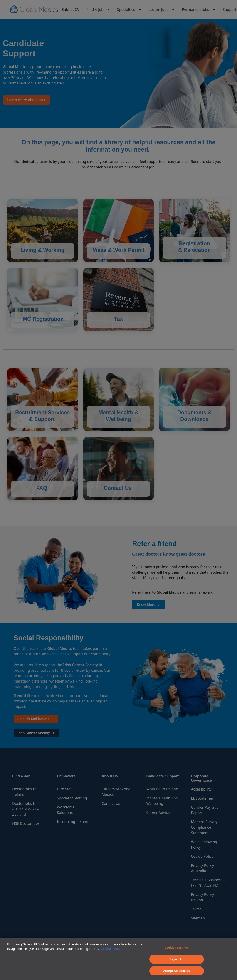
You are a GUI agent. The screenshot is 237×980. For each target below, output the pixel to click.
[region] (118, 959)
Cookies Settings (177, 948)
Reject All (177, 959)
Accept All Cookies (177, 971)
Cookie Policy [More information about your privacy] (111, 949)
